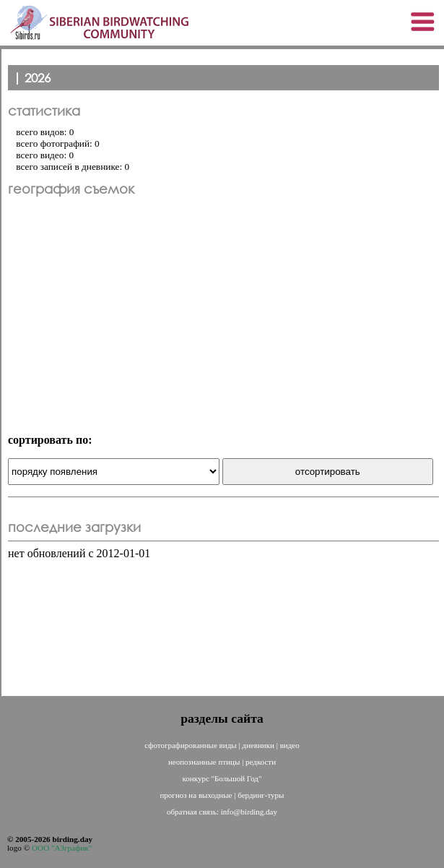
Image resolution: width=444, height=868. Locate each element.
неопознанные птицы (205, 762)
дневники (259, 745)
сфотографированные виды (191, 745)
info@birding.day (249, 812)
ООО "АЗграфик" (62, 848)
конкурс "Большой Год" (222, 778)
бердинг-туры (261, 795)
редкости (261, 762)
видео (290, 745)
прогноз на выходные (197, 795)
